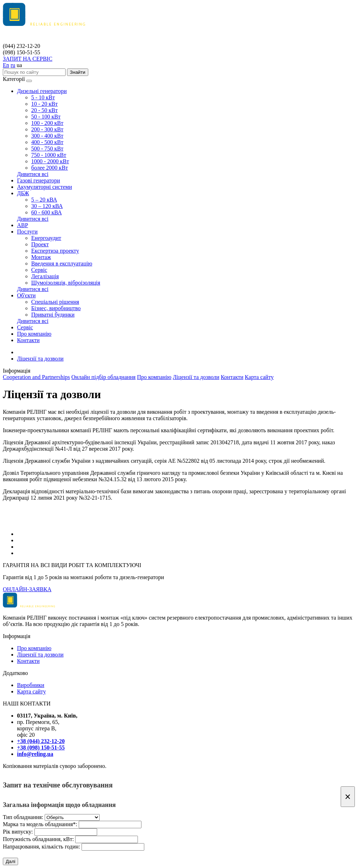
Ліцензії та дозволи (40, 359)
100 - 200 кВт (47, 123)
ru (13, 65)
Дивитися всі (33, 174)
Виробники (31, 685)
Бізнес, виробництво (56, 308)
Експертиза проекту (55, 251)
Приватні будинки (53, 315)
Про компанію (34, 334)
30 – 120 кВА (47, 206)
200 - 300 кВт (47, 129)
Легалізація (45, 276)
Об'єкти (26, 295)
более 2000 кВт (50, 168)
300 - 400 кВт (47, 136)
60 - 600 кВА (46, 212)
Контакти (28, 340)
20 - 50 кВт (44, 110)
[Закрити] (348, 797)
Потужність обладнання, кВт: (38, 839)
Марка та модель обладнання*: (40, 824)
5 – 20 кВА (44, 200)
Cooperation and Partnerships (36, 377)
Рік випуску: (18, 832)
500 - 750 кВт (47, 149)
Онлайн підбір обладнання (103, 377)
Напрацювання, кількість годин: (41, 847)
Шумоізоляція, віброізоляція (66, 283)
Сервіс (39, 270)
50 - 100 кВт (46, 117)
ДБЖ (23, 193)
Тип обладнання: (23, 817)
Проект (40, 244)
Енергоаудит (46, 238)
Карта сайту (259, 377)
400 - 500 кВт (47, 142)
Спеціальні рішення (55, 302)
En (6, 65)
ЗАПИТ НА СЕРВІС (28, 59)
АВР (23, 225)
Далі (10, 861)
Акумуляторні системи (44, 187)
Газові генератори (38, 180)
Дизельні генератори (42, 91)
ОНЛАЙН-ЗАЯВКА (27, 589)
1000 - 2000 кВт (50, 161)
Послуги (27, 232)
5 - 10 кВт (43, 97)
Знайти (78, 72)
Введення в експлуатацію (62, 263)
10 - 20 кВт (44, 104)
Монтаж (41, 257)
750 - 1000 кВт (49, 155)
